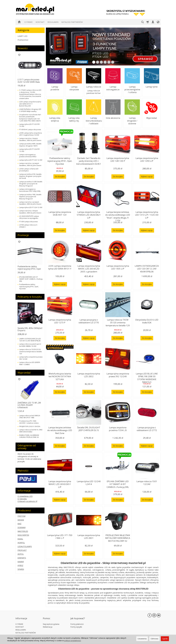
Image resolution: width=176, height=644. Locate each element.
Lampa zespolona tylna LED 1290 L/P (147, 159)
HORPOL (21, 543)
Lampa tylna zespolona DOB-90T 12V (60, 213)
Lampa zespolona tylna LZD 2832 (89, 374)
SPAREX (21, 569)
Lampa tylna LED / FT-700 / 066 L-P (60, 536)
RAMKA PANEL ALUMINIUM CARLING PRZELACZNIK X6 (29, 436)
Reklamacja (48, 623)
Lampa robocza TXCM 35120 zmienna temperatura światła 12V (118, 322)
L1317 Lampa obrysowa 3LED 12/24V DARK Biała (29, 81)
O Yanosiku (22, 499)
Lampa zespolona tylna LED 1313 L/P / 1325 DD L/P (147, 213)
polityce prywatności (73, 641)
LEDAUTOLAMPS (25, 546)
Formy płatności (77, 620)
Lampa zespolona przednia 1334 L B (118, 428)
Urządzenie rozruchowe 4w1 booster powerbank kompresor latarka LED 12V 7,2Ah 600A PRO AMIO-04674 (30, 118)
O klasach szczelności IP (27, 501)
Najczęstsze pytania (51, 620)
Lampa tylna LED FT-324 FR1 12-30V (30, 150)
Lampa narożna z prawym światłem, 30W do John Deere (30, 164)
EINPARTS (22, 558)
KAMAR (21, 562)
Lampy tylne (152, 87)
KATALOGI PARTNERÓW (72, 22)
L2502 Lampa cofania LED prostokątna (29, 170)
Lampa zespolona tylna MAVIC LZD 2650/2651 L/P (60, 482)
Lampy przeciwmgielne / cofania (132, 89)
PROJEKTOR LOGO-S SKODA (30, 426)
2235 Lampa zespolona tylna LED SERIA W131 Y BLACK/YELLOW (30, 104)
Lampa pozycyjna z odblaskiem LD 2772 (147, 428)
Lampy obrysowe (74, 88)
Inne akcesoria (113, 118)
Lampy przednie (55, 87)
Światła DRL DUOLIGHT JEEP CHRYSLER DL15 (89, 428)
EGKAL (20, 539)
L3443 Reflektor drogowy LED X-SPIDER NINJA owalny (30, 110)
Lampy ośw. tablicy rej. (74, 119)
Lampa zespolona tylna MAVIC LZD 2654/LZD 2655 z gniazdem (89, 268)
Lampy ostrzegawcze (113, 88)
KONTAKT (40, 22)
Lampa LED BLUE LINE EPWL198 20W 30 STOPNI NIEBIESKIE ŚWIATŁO (147, 376)
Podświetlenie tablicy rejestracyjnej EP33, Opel (29, 268)
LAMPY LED (22, 36)
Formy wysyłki (76, 623)
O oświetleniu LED (25, 496)
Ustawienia (142, 639)
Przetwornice (23, 40)
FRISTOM (21, 516)
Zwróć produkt (21, 634)
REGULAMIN (53, 22)
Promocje (23, 235)
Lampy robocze (94, 87)
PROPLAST (22, 550)
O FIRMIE (28, 22)
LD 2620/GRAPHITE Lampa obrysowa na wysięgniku (29, 217)
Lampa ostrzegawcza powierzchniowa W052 (28, 156)
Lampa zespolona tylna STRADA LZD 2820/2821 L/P (89, 214)
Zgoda (165, 639)
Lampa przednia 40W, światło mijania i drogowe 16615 (30, 145)
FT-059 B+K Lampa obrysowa (30, 129)
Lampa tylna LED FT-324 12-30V (31, 207)
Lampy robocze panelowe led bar (94, 92)
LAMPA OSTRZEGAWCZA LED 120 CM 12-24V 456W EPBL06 (147, 268)
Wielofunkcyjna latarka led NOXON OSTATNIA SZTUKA (60, 376)
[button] (51, 47)
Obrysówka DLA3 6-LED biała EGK (147, 321)
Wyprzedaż (152, 118)
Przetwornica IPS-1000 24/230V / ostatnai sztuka (29, 422)
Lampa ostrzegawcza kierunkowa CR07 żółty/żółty (30, 190)
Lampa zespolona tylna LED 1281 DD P (118, 159)
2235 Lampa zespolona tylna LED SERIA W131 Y (60, 267)
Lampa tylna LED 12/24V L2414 (89, 482)
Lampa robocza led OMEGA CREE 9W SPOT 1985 (30, 417)
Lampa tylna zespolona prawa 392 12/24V (118, 374)
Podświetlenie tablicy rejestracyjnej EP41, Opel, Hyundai (60, 160)
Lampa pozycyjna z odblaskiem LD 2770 (89, 321)
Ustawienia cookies (23, 631)
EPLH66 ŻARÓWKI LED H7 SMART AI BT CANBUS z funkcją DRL (118, 483)
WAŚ (19, 524)
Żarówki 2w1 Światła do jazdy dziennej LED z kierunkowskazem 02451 (89, 160)
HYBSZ (20, 565)
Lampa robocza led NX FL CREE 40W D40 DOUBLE (31, 431)
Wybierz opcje (147, 176)
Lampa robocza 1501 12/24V (147, 482)
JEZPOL (21, 554)
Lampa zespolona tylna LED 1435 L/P (118, 267)
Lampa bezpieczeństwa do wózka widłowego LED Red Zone (60, 430)
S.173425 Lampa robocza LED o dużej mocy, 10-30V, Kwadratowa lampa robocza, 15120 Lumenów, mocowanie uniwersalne (30, 94)
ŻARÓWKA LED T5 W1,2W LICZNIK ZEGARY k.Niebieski (29, 405)
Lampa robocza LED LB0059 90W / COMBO (30, 363)
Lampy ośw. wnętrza (55, 119)
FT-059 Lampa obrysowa (28, 222)
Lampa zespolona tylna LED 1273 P (60, 321)
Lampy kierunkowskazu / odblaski (94, 120)
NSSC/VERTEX (23, 535)
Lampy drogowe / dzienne (132, 119)
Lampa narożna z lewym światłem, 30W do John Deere (30, 139)
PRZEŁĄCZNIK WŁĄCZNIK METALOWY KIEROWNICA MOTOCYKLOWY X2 (118, 537)
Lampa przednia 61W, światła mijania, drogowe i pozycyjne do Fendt (30, 176)
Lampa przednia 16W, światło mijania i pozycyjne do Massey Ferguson (30, 197)
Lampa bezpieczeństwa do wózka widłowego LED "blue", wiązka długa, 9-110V (118, 215)
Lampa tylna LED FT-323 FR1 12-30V (30, 125)
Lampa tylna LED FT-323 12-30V (31, 160)
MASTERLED (23, 531)
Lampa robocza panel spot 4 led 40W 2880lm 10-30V (30, 345)
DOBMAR (22, 527)
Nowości (23, 48)
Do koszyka (60, 176)
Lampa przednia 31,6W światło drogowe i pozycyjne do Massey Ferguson (31, 184)
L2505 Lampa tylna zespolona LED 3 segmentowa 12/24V (31, 134)
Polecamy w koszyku (30, 297)
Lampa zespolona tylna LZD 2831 (89, 536)
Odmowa (154, 639)
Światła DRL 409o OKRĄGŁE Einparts (30, 329)
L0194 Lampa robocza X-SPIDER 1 (28, 226)
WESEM (21, 520)
